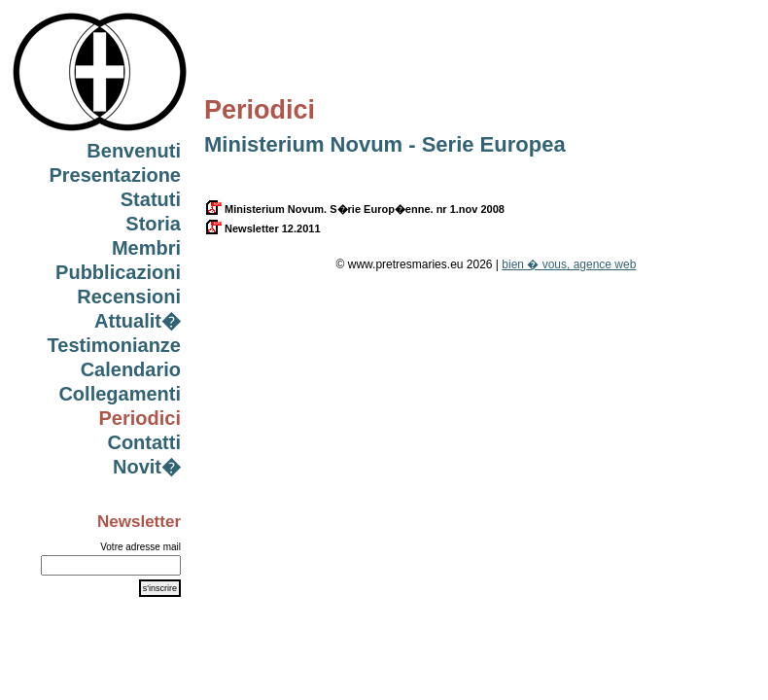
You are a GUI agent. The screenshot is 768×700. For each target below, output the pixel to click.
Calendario (131, 369)
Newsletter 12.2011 (262, 228)
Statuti (151, 199)
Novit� (147, 467)
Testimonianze (114, 345)
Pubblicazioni (118, 272)
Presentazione (115, 175)
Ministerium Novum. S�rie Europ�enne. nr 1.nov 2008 (354, 209)
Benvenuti (134, 151)
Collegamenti (120, 394)
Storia (153, 224)
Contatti (144, 442)
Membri (146, 248)
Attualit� (138, 321)
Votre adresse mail (140, 547)
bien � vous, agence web (569, 264)
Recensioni (129, 297)
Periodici (140, 418)
